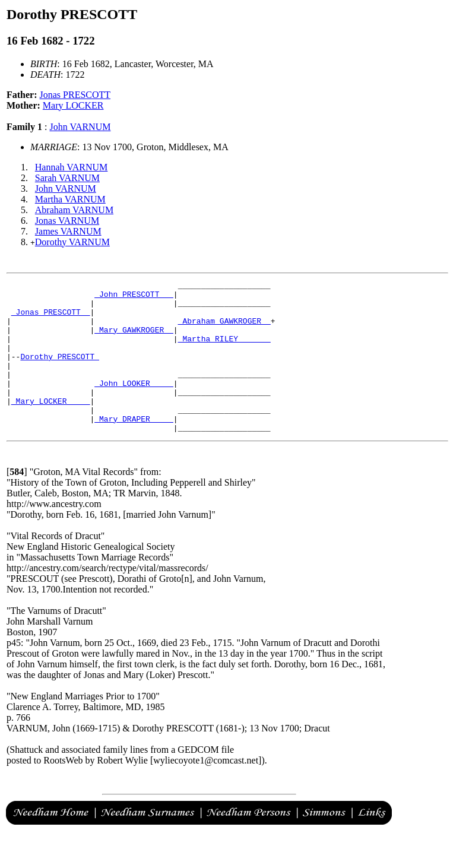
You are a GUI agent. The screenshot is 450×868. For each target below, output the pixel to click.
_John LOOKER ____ (134, 404)
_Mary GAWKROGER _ (134, 340)
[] (17, 502)
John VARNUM (80, 127)
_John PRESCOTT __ (134, 297)
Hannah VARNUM (72, 167)
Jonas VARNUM (67, 221)
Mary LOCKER (73, 105)
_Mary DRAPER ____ (134, 447)
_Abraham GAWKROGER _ (224, 330)
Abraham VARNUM (74, 210)
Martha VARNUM (70, 199)
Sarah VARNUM (67, 178)
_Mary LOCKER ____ (51, 426)
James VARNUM (68, 231)
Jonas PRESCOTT (75, 95)
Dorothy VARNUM (72, 242)
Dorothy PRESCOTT (60, 372)
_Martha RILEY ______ (224, 351)
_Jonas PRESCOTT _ (51, 319)
